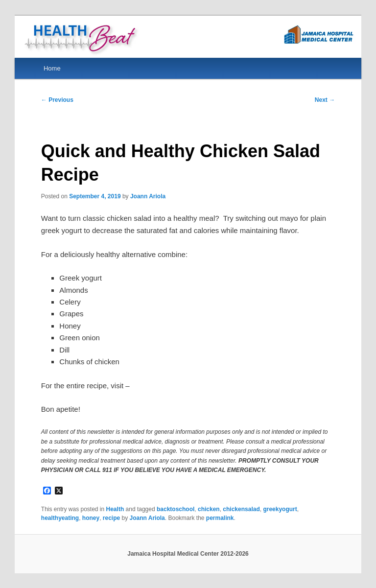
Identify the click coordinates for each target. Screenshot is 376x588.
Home (52, 68)
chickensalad (241, 509)
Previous (57, 100)
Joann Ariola (148, 196)
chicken (209, 509)
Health (115, 509)
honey (91, 518)
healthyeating (60, 518)
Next (325, 100)
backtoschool (176, 509)
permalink (220, 518)
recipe (111, 518)
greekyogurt (280, 509)
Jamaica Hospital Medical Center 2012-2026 (188, 554)
